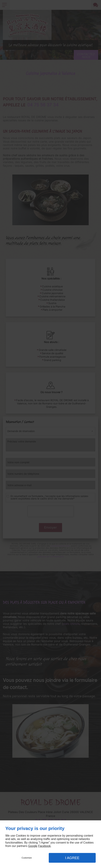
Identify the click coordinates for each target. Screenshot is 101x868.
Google (33, 846)
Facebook (44, 846)
